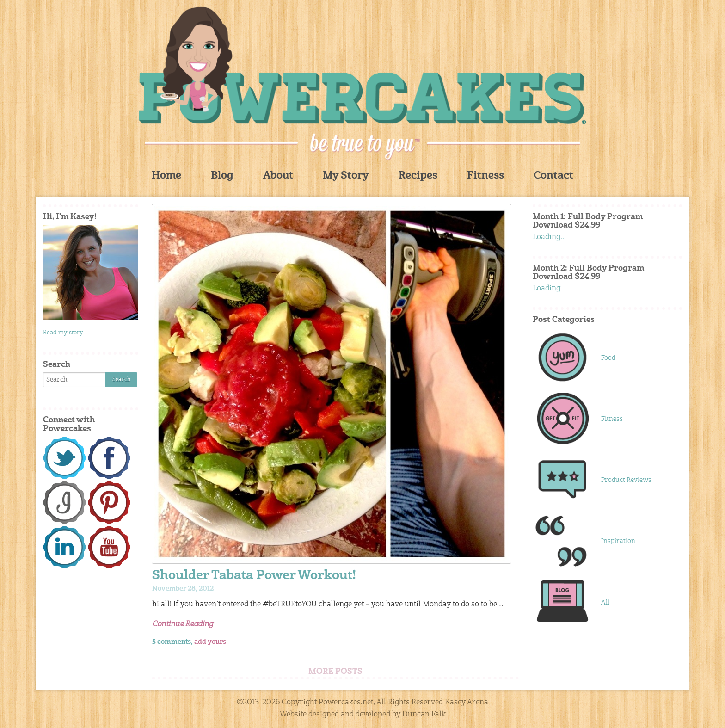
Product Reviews (626, 480)
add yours (210, 642)
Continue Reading (183, 624)
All (605, 603)
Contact (553, 176)
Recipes (418, 176)
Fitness (485, 176)
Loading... (549, 237)
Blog (222, 176)
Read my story (63, 333)
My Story (346, 176)
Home (166, 176)
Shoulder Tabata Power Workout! (254, 576)
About (278, 176)
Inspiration (618, 541)
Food (608, 358)
